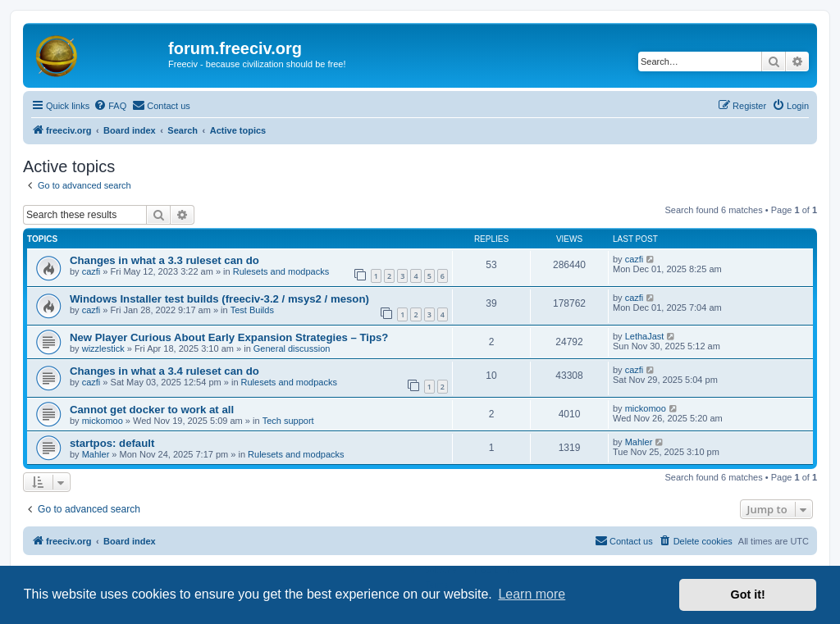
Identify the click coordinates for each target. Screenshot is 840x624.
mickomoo (103, 421)
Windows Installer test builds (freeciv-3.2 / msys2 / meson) (219, 299)
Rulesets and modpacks (281, 271)
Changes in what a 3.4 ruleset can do (164, 371)
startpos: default (112, 443)
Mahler (96, 454)
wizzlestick (103, 348)
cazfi (91, 271)
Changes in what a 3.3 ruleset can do (164, 260)
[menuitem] (110, 106)
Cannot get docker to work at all (152, 410)
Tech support (288, 421)
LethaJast (645, 336)
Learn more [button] (532, 594)
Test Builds (252, 310)
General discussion (292, 348)
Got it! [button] (748, 594)
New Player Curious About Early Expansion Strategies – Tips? (229, 337)
